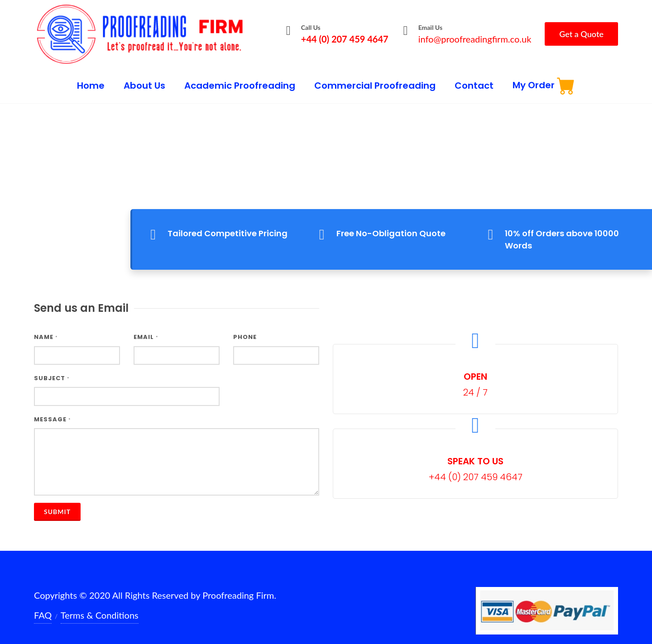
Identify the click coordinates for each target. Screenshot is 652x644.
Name (46, 329)
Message (52, 411)
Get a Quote (581, 34)
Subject (52, 370)
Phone (245, 329)
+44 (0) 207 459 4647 (345, 39)
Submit (57, 503)
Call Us (311, 27)
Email (146, 329)
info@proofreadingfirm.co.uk (475, 39)
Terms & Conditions (100, 606)
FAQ (43, 606)
